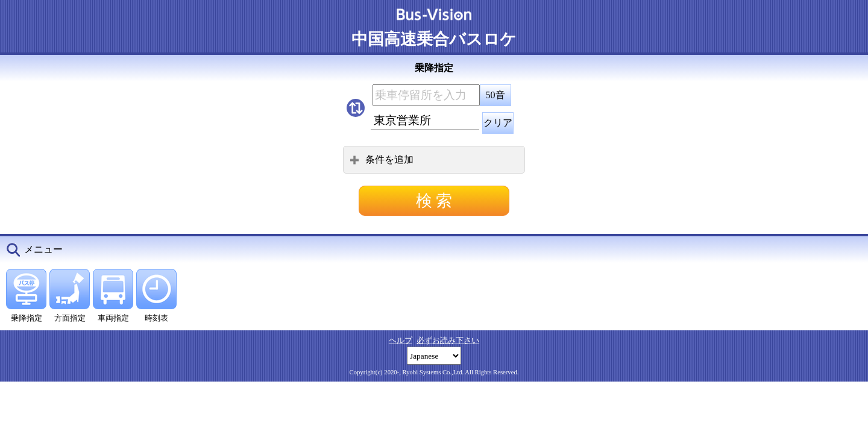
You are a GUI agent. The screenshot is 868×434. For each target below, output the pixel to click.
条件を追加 (382, 159)
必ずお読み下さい (448, 340)
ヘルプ (401, 340)
